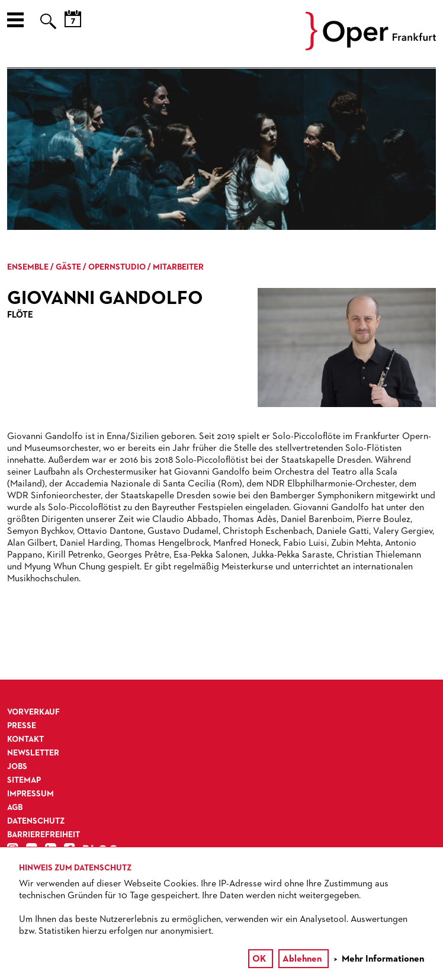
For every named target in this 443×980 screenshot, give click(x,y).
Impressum (31, 794)
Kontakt (25, 739)
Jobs (17, 767)
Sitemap (24, 780)
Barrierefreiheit (44, 835)
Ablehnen (302, 959)
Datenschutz (36, 821)
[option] (221, 149)
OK (259, 959)
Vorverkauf (33, 712)
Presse (22, 726)
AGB (15, 808)
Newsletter (33, 753)
